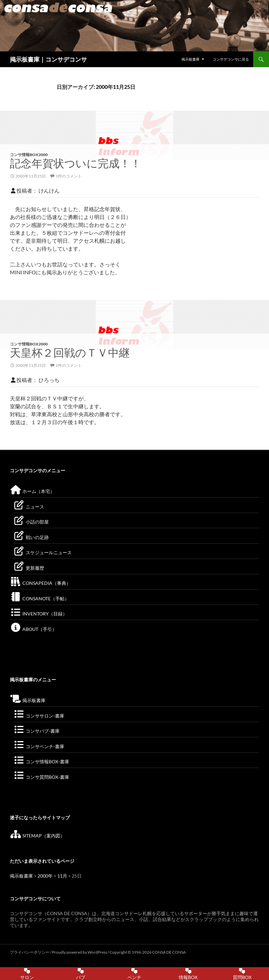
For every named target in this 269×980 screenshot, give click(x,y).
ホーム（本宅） (32, 491)
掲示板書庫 (190, 59)
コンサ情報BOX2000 (29, 155)
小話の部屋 (31, 522)
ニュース (29, 507)
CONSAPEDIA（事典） (40, 583)
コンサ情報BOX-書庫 (41, 762)
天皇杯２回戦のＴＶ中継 (70, 353)
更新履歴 (29, 568)
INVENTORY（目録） (39, 614)
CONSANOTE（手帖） (40, 599)
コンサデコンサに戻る (231, 59)
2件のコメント (69, 365)
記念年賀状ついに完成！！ (76, 163)
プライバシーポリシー (30, 952)
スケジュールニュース (42, 552)
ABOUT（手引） (33, 629)
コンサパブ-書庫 (36, 731)
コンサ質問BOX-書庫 (41, 777)
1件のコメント (69, 176)
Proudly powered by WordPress (80, 952)
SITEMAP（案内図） (37, 836)
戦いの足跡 (31, 537)
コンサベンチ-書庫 (39, 746)
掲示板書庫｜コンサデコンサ (48, 59)
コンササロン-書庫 (39, 716)
